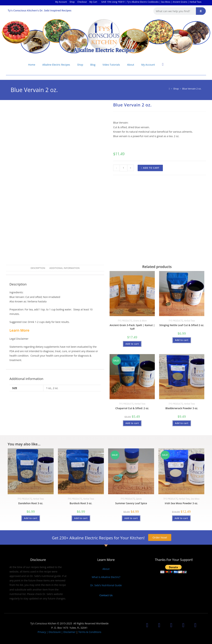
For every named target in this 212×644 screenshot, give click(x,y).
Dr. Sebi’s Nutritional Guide (106, 585)
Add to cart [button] (132, 344)
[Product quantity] (124, 168)
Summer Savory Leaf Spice (131, 503)
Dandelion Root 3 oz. (31, 503)
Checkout (82, 2)
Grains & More (140, 321)
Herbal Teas (189, 321)
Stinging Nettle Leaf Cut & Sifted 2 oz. (182, 325)
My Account (61, 2)
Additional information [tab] (64, 268)
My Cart (93, 2)
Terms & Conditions (90, 632)
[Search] (201, 11)
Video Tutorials (111, 65)
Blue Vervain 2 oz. (192, 89)
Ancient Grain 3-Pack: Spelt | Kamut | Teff (132, 327)
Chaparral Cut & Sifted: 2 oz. (132, 408)
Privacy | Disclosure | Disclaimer (56, 632)
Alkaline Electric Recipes (56, 65)
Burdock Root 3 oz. (81, 503)
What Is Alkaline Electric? (106, 577)
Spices (139, 499)
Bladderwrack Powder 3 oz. (182, 408)
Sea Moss (195, 499)
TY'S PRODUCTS (125, 321)
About (131, 65)
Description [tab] (38, 268)
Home (32, 65)
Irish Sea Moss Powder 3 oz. (181, 503)
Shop (72, 2)
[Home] (169, 89)
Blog (93, 65)
